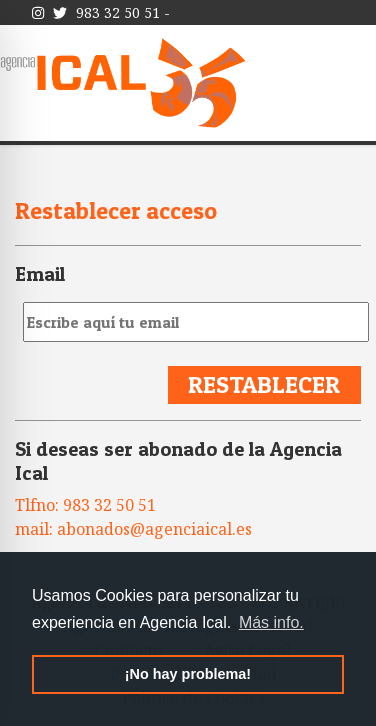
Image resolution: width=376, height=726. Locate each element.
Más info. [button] (271, 622)
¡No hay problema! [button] (188, 674)
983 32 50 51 (118, 12)
